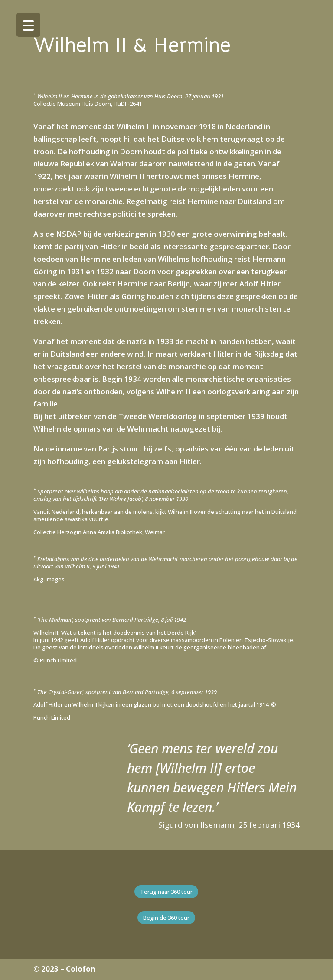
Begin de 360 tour (166, 918)
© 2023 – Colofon (64, 969)
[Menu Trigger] (28, 25)
